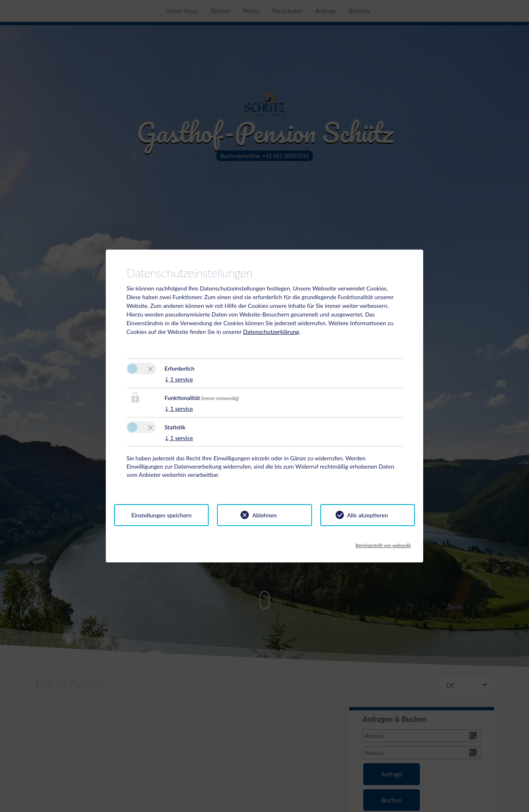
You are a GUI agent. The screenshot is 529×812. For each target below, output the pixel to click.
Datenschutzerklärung (271, 332)
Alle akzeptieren (368, 515)
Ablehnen (264, 515)
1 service (179, 379)
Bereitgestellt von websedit (383, 543)
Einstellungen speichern (162, 515)
